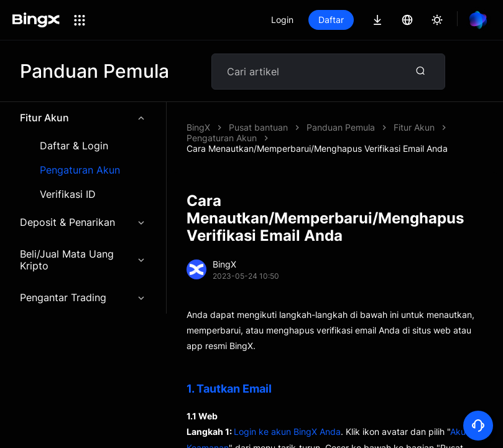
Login (282, 20)
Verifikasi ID (68, 194)
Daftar (331, 20)
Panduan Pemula (341, 127)
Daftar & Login (74, 146)
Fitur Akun (83, 118)
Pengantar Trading (83, 297)
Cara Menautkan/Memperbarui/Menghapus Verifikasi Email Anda (317, 148)
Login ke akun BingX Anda (287, 432)
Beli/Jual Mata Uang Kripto (83, 260)
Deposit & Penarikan (83, 222)
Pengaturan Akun (80, 170)
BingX (198, 127)
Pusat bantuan (258, 127)
